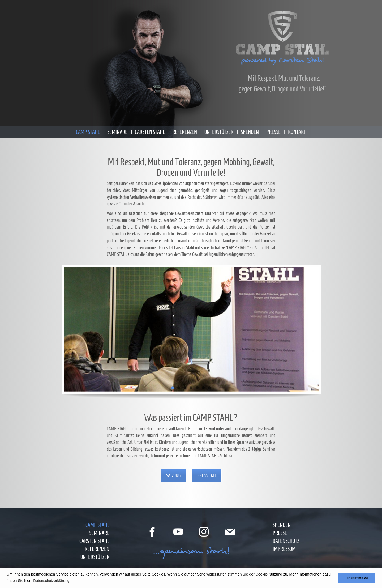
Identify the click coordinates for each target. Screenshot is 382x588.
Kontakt (297, 132)
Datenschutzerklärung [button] (51, 581)
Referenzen (185, 132)
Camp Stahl (88, 132)
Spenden (250, 132)
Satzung (173, 475)
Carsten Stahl (150, 132)
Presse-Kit (207, 475)
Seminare (117, 132)
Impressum (284, 549)
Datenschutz (286, 541)
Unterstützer (219, 132)
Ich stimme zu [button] (357, 578)
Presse (273, 132)
